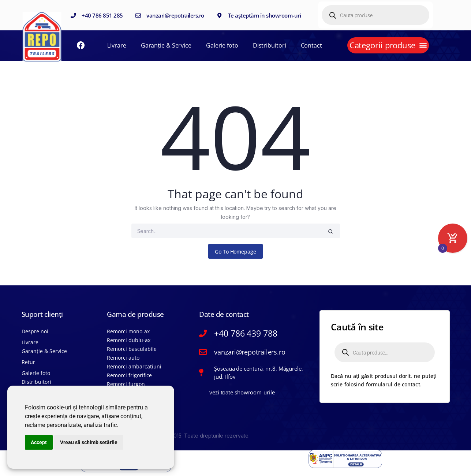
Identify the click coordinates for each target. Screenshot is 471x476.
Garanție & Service (166, 45)
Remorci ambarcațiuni (134, 366)
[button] (388, 45)
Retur (28, 362)
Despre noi (35, 331)
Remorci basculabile (132, 349)
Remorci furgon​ (126, 384)
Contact (311, 45)
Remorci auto (123, 358)
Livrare (117, 45)
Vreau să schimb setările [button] (89, 442)
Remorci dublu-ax (129, 340)
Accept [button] (39, 442)
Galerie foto (222, 45)
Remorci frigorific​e (129, 375)
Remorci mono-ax (128, 331)
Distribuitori (270, 45)
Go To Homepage (235, 252)
